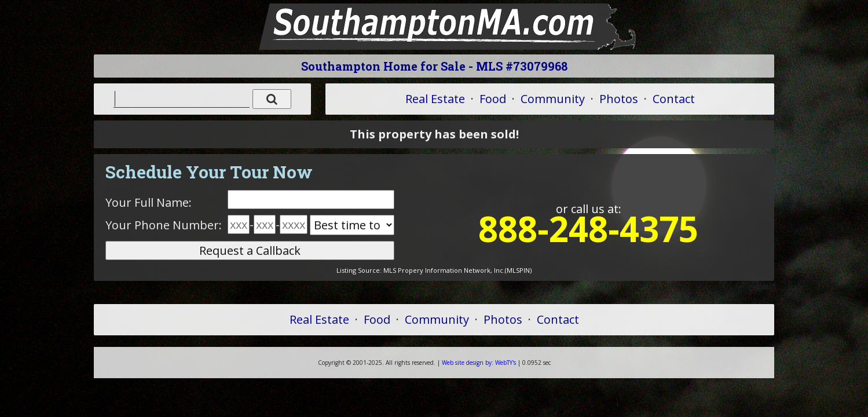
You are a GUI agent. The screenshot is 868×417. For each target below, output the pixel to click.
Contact (674, 99)
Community (553, 99)
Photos (619, 99)
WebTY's (479, 363)
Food (493, 99)
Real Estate (435, 99)
